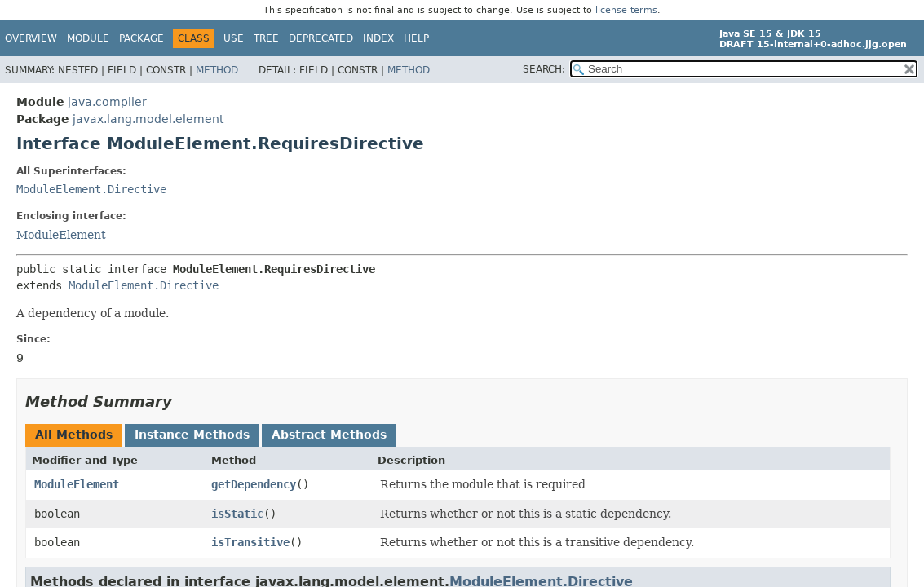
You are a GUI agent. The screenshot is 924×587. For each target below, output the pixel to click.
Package (141, 38)
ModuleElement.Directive (91, 189)
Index (378, 38)
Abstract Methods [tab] (329, 435)
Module (88, 38)
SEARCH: (544, 69)
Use (234, 38)
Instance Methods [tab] (192, 435)
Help (416, 38)
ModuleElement (61, 235)
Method (217, 70)
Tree (266, 38)
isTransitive (250, 542)
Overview (31, 38)
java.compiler (107, 102)
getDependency (254, 484)
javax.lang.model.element (148, 119)
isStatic (237, 514)
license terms (626, 10)
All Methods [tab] (74, 435)
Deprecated (321, 38)
